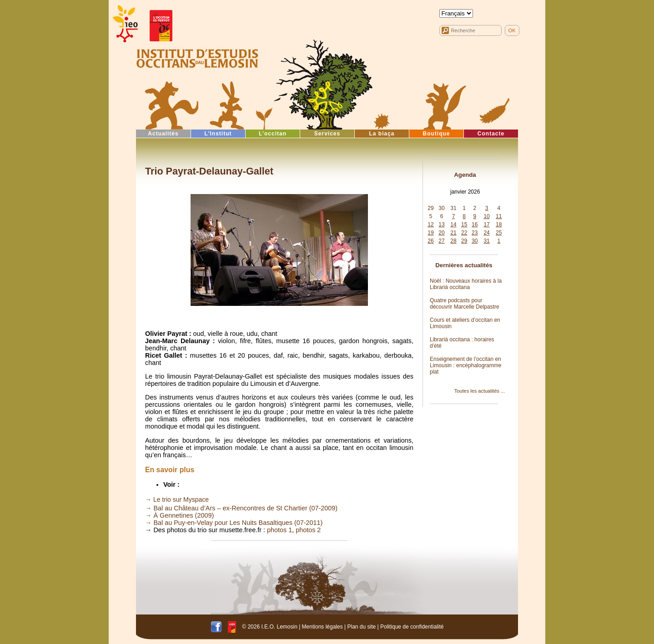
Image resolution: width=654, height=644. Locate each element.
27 (441, 241)
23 (475, 233)
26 (430, 241)
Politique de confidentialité (412, 627)
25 (499, 233)
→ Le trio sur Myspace (177, 499)
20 (441, 233)
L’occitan (273, 134)
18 (499, 225)
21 (453, 233)
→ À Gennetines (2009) (179, 515)
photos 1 (279, 530)
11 (499, 216)
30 (441, 208)
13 (441, 225)
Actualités (163, 134)
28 (453, 241)
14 (453, 225)
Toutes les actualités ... (480, 391)
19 (430, 233)
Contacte (491, 134)
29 (430, 208)
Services (327, 134)
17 (486, 225)
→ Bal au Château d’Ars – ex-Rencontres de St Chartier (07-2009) (241, 508)
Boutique (437, 134)
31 (453, 208)
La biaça (382, 134)
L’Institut (218, 134)
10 (486, 216)
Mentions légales (322, 627)
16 (475, 225)
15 (464, 225)
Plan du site (361, 627)
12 (430, 225)
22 (464, 233)
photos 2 (308, 530)
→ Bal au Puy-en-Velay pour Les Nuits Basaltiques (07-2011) (234, 523)
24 (486, 233)
